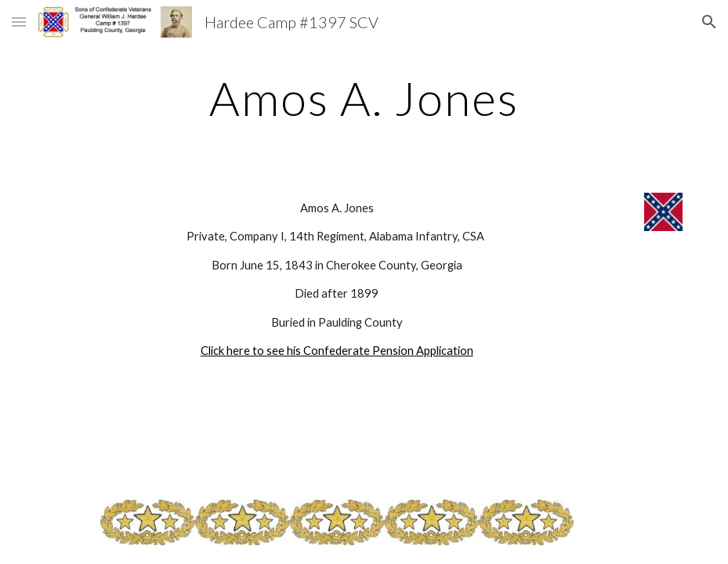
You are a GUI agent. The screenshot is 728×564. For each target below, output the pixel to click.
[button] (19, 22)
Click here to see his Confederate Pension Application (337, 351)
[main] (364, 98)
